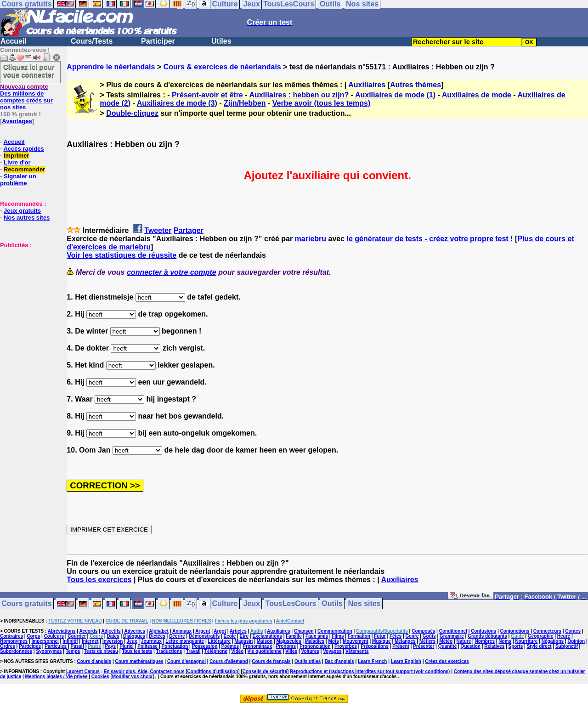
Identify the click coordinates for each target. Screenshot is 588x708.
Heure (564, 636)
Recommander (24, 169)
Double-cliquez (132, 113)
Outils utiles (308, 661)
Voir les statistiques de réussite (122, 255)
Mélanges (405, 641)
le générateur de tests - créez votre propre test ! (430, 239)
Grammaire (452, 636)
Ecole (230, 636)
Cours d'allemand (229, 661)
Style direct (539, 646)
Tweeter (158, 230)
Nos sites (365, 604)
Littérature (219, 641)
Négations (553, 641)
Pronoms (286, 646)
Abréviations (62, 631)
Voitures (310, 651)
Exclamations (267, 636)
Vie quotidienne (265, 651)
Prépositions (375, 646)
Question (471, 646)
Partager (189, 230)
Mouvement (356, 641)
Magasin (243, 641)
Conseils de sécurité (265, 671)
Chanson (304, 631)
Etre (244, 636)
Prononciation (315, 646)
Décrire (177, 636)
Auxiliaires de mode (477, 95)
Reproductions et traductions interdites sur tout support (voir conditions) (370, 671)
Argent (203, 631)
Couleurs (54, 636)
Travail (193, 651)
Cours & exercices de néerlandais (222, 67)
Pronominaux (257, 646)
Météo (446, 641)
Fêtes (396, 636)
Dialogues (134, 636)
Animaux (182, 631)
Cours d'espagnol (187, 661)
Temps (73, 651)
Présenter (424, 646)
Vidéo (237, 651)
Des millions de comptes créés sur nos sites (26, 97)
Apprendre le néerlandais (111, 67)
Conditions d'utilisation (213, 671)
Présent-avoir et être (207, 95)
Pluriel (127, 646)
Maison (265, 641)
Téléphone (216, 651)
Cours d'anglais (94, 661)
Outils (332, 604)
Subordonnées (16, 651)
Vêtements (357, 651)
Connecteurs (547, 631)
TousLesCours (291, 604)
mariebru (311, 239)
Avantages (17, 121)
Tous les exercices (99, 580)
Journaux (151, 641)
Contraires (11, 636)
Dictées (157, 636)
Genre (412, 636)
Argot (220, 631)
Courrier (76, 636)
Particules (56, 646)
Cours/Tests (92, 41)
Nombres (485, 641)
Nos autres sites (27, 218)
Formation (359, 636)
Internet (90, 641)
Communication (335, 631)
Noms (505, 641)
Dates (113, 636)
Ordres (8, 646)
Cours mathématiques (139, 661)
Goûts (429, 636)
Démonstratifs (204, 636)
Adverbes (135, 631)
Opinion (576, 641)
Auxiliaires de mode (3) (177, 103)
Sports (516, 646)
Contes (573, 631)
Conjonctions (515, 631)
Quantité (448, 646)
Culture (225, 604)
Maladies (315, 641)
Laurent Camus (83, 671)
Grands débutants (487, 636)
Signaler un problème (18, 180)
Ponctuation (175, 646)
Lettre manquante (185, 641)
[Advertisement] (28, 295)
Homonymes (14, 641)
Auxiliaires (367, 85)
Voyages (332, 651)
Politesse (147, 646)
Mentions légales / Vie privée (57, 677)
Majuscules (289, 641)
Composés (423, 631)
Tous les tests (137, 651)
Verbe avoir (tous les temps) (321, 103)
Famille (294, 636)
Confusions (483, 631)
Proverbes (346, 646)
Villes (291, 651)
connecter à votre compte (172, 272)
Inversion (113, 641)
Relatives (494, 646)
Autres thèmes (416, 85)
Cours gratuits (26, 604)
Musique (382, 641)
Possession (205, 646)
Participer (158, 41)
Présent (401, 646)
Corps (33, 636)
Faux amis (317, 636)
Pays (110, 646)
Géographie (541, 636)
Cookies (100, 677)
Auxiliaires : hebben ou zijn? (299, 95)
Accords (88, 631)
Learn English (406, 661)
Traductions (169, 651)
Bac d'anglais (339, 661)
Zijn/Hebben (245, 103)
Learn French (372, 661)
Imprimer (17, 156)
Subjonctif (567, 646)
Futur (380, 636)
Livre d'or (17, 162)
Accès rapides (23, 149)
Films (338, 636)
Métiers (427, 641)
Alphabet (159, 631)
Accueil (14, 41)
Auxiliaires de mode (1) (395, 95)
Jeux (251, 604)
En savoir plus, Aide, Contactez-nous (144, 671)
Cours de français (271, 661)
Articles (238, 631)
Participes (30, 646)
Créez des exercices (447, 661)
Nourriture (526, 641)
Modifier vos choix (132, 677)
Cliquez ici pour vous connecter (29, 71)
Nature (464, 641)
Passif (77, 646)
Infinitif (70, 641)
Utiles (221, 41)
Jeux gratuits (22, 211)
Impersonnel (45, 641)
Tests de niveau (101, 651)
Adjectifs (111, 631)
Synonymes (49, 651)
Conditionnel (453, 631)
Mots (333, 641)
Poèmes (230, 646)
